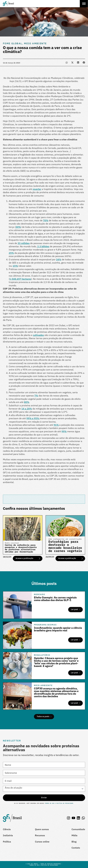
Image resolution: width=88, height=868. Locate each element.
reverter (37, 189)
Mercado (39, 594)
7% (36, 396)
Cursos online (42, 842)
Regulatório (42, 655)
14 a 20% (27, 409)
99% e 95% (33, 418)
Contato (76, 848)
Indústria (8, 835)
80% (27, 402)
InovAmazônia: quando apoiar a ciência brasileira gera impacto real (58, 629)
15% (15, 266)
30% (18, 227)
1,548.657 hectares (20, 279)
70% (46, 220)
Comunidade (78, 829)
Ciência (7, 829)
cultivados (38, 335)
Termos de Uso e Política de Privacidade (59, 803)
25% (11, 253)
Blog (74, 842)
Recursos (40, 835)
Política (7, 842)
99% (64, 431)
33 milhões (24, 243)
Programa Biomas (45, 625)
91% (56, 425)
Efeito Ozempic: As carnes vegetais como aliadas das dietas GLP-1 (55, 599)
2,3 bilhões (43, 246)
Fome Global (12, 43)
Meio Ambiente (35, 43)
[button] (67, 62)
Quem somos (42, 829)
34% (59, 259)
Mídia (74, 835)
